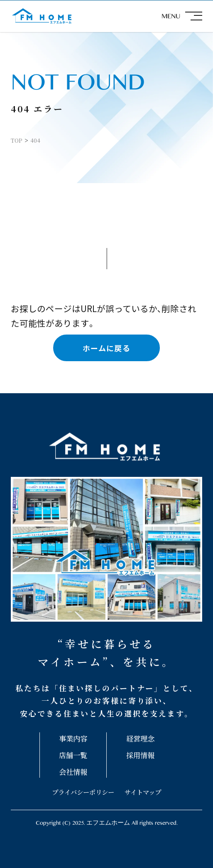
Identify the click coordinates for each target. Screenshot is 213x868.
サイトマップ (143, 792)
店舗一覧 (73, 755)
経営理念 (140, 738)
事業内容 (73, 738)
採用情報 (140, 755)
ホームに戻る (107, 348)
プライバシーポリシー (83, 792)
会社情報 (73, 772)
